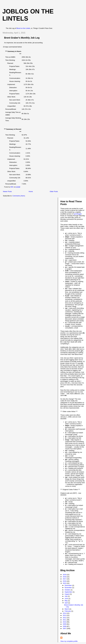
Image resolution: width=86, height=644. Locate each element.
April (66, 603)
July (66, 596)
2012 (65, 618)
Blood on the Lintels (23, 28)
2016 (65, 581)
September (69, 592)
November (68, 588)
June (66, 598)
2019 (65, 575)
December (68, 585)
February (68, 611)
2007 (65, 628)
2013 (65, 615)
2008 (65, 626)
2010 (65, 622)
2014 (65, 613)
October (68, 590)
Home (31, 191)
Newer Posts (7, 191)
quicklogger (78, 214)
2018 (65, 577)
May (66, 601)
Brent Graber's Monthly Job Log (22, 38)
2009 (65, 624)
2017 (65, 579)
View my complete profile (69, 641)
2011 (65, 620)
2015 (65, 583)
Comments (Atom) (19, 196)
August (67, 594)
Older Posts (54, 191)
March (67, 609)
